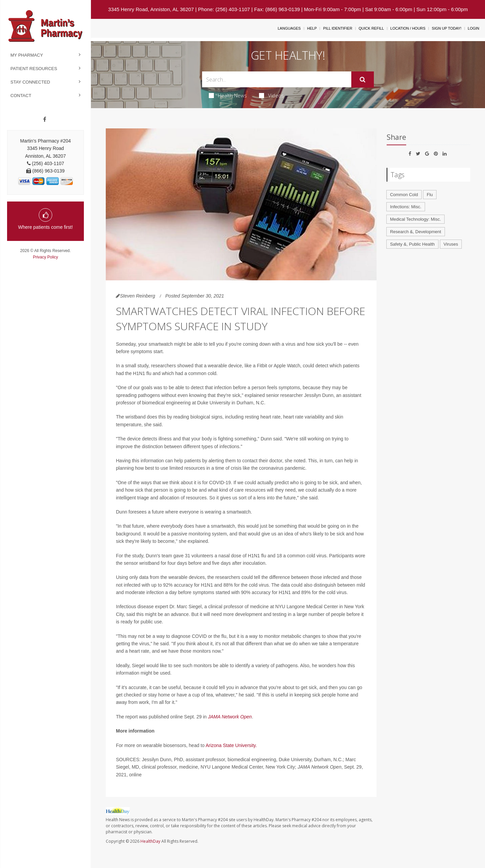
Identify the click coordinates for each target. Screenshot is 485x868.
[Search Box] (277, 79)
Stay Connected (30, 82)
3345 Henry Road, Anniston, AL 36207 (151, 9)
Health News (228, 95)
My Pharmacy (27, 55)
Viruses (451, 244)
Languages (289, 28)
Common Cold (404, 195)
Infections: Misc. (406, 207)
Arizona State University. (231, 745)
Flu (430, 195)
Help (312, 28)
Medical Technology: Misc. (416, 219)
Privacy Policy (46, 257)
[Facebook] (45, 120)
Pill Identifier (337, 28)
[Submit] (363, 80)
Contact (21, 96)
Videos (271, 95)
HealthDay (150, 841)
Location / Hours (408, 28)
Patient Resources (34, 69)
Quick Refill (371, 28)
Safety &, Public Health (412, 244)
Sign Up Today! (447, 28)
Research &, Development (416, 232)
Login (474, 28)
